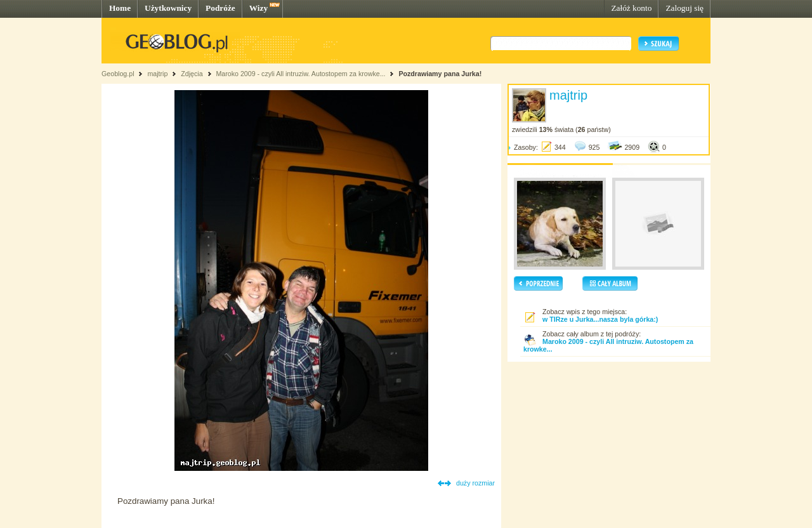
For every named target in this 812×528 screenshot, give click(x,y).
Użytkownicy (168, 8)
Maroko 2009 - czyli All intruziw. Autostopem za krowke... (300, 74)
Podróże (220, 8)
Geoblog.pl (118, 74)
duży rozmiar (475, 483)
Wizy (259, 8)
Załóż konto (631, 8)
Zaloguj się (684, 8)
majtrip (157, 74)
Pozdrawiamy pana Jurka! (440, 74)
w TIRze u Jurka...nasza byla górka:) (600, 319)
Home (120, 8)
